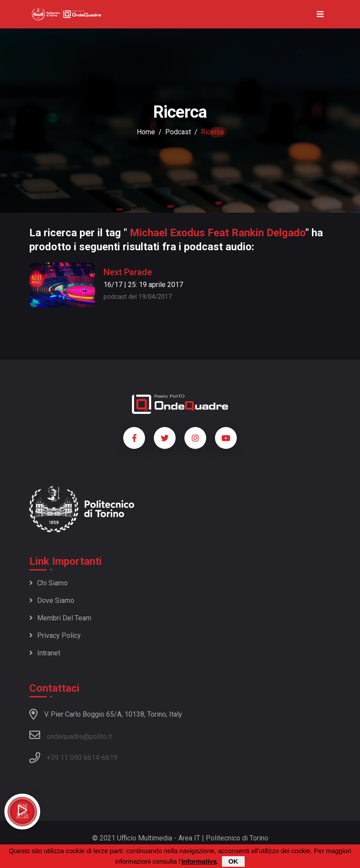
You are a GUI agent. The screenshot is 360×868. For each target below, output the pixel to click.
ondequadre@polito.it (71, 735)
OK (234, 861)
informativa (199, 861)
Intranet (45, 653)
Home (146, 132)
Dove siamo (52, 600)
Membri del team (60, 618)
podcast (178, 132)
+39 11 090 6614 (73, 758)
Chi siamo (48, 583)
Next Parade (128, 272)
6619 (110, 758)
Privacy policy (55, 635)
